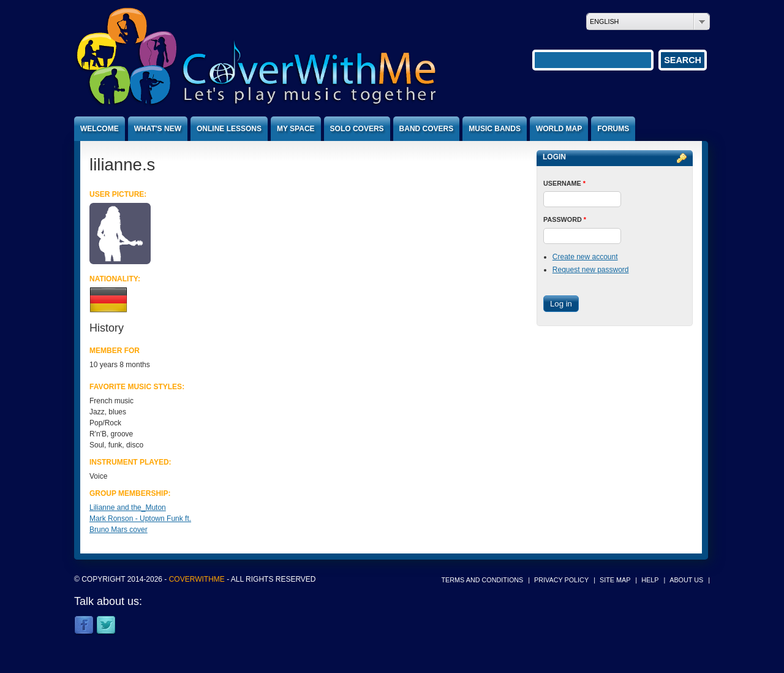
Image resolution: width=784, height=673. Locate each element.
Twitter (106, 626)
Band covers (427, 129)
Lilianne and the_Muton (128, 508)
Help (650, 580)
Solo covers (357, 129)
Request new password (591, 270)
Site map (615, 580)
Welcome (100, 129)
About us (686, 580)
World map (559, 129)
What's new (158, 129)
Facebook (84, 626)
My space (296, 129)
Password (565, 219)
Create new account (585, 257)
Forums (613, 129)
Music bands (495, 129)
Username (564, 183)
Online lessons (229, 129)
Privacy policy (561, 580)
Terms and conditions (483, 580)
